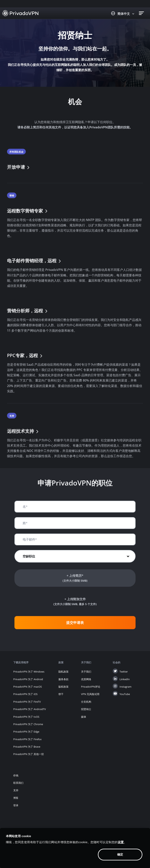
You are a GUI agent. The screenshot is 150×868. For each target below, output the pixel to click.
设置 (121, 842)
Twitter (124, 672)
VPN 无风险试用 (90, 694)
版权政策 (63, 687)
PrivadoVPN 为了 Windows (29, 672)
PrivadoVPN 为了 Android (28, 679)
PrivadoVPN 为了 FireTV (27, 702)
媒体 (84, 717)
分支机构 (86, 702)
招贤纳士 (86, 709)
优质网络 (86, 679)
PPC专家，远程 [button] (25, 355)
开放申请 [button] (19, 167)
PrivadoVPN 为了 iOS (25, 694)
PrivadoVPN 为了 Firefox (27, 739)
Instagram (125, 687)
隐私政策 (63, 672)
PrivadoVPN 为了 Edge (26, 732)
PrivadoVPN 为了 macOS (28, 687)
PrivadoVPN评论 (91, 687)
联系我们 (18, 783)
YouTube (125, 694)
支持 (16, 790)
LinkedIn (125, 679)
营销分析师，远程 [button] (28, 311)
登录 (16, 805)
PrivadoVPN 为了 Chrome (28, 724)
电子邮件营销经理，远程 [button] (34, 261)
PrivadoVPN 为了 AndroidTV (30, 709)
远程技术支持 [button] (23, 431)
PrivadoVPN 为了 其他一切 (29, 754)
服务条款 (63, 679)
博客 (16, 798)
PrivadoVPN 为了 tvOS (26, 717)
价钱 (16, 775)
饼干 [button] (61, 694)
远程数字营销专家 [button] (28, 211)
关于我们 (86, 672)
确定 (120, 854)
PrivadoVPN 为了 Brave (27, 747)
